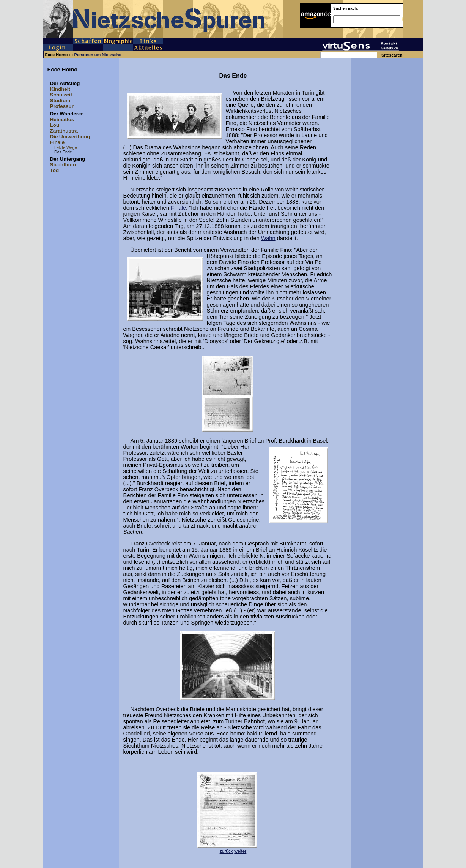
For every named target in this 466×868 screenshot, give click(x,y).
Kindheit (60, 89)
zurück (226, 851)
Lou (55, 125)
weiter (240, 851)
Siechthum (63, 165)
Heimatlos (62, 119)
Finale (57, 142)
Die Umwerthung (70, 137)
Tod (54, 170)
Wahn (268, 238)
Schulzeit (61, 95)
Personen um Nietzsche (98, 55)
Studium (60, 100)
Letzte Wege (66, 147)
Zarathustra (64, 131)
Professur (62, 106)
